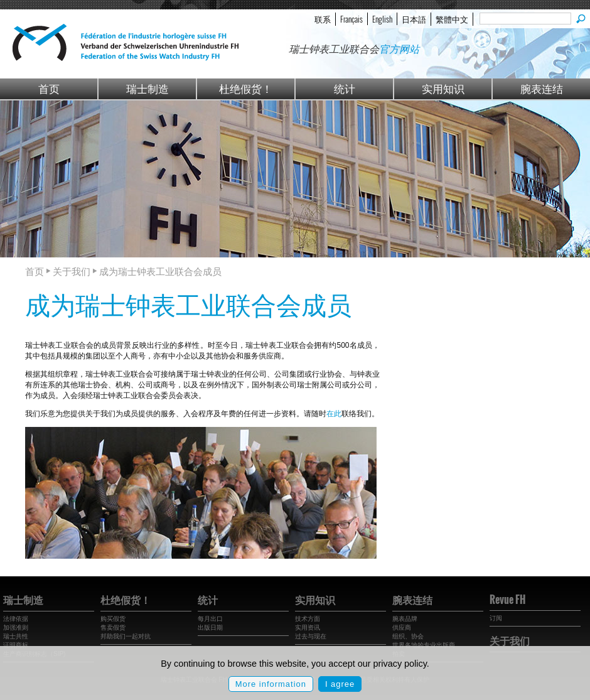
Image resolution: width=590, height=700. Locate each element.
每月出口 (210, 619)
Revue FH (507, 600)
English (382, 19)
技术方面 (308, 619)
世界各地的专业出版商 (424, 645)
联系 (323, 19)
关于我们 (510, 640)
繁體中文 (452, 19)
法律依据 (16, 619)
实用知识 (443, 88)
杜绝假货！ (246, 88)
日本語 (414, 19)
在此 (334, 414)
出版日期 (210, 627)
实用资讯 (308, 627)
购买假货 (113, 619)
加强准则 (16, 627)
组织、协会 (408, 636)
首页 (49, 88)
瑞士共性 (16, 636)
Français (351, 19)
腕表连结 (542, 88)
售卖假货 (113, 627)
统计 (345, 88)
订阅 (496, 618)
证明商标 (16, 645)
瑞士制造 (147, 88)
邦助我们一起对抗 (126, 636)
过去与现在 (311, 636)
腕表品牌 (405, 619)
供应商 (402, 627)
